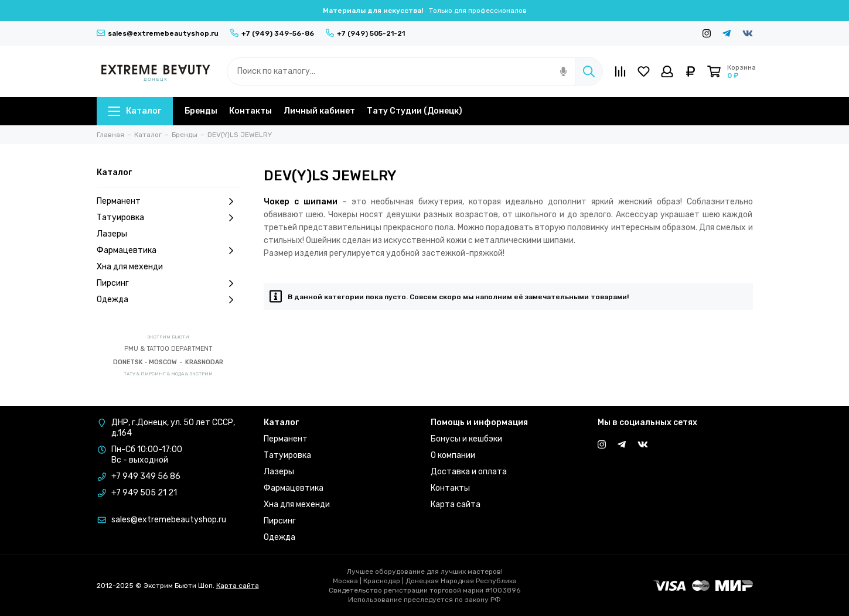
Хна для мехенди (130, 267)
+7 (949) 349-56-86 (272, 33)
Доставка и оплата (469, 472)
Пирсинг (168, 283)
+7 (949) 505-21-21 (365, 33)
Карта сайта (456, 504)
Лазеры (112, 234)
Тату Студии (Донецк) (415, 111)
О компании (453, 455)
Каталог (135, 111)
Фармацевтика (168, 251)
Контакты (250, 111)
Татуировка (168, 218)
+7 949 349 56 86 (146, 476)
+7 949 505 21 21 (144, 493)
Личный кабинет (319, 111)
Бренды (201, 111)
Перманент (168, 201)
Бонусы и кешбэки (466, 439)
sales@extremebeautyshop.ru (158, 33)
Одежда (168, 300)
